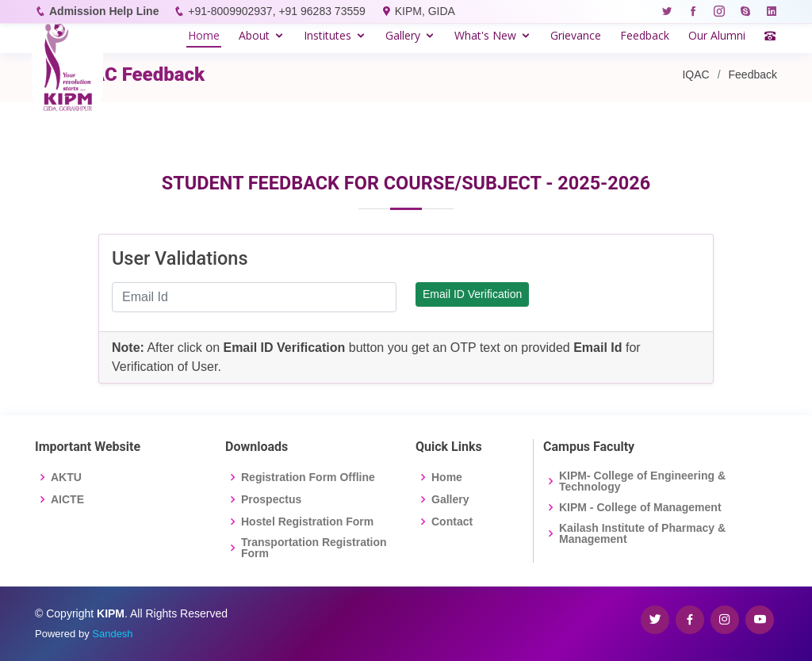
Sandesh (112, 634)
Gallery (403, 35)
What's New (485, 35)
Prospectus (271, 499)
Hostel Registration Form (307, 522)
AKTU (66, 477)
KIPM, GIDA (425, 11)
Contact (452, 522)
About (254, 35)
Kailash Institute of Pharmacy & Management (642, 533)
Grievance (576, 35)
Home (204, 35)
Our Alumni (717, 35)
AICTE (67, 499)
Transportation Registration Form (314, 548)
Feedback (645, 35)
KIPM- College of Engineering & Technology (642, 481)
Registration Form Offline (308, 477)
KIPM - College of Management (640, 507)
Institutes (327, 35)
